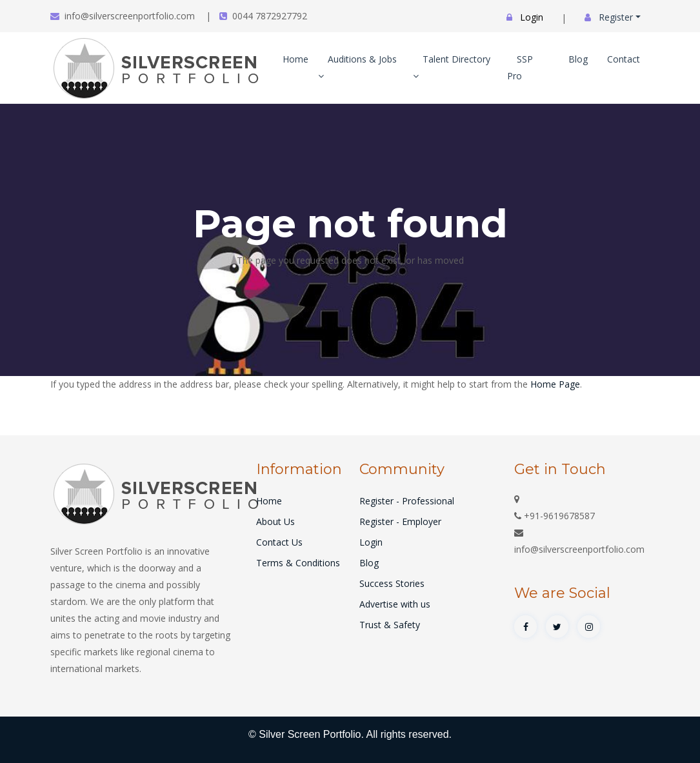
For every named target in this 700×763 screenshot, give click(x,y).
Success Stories (392, 583)
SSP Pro (520, 67)
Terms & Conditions (298, 563)
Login (371, 542)
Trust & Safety (390, 625)
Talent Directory (452, 67)
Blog (578, 59)
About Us (275, 521)
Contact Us (279, 542)
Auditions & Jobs (357, 67)
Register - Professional (407, 501)
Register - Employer (400, 521)
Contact (624, 59)
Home (295, 59)
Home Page (555, 384)
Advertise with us (395, 604)
